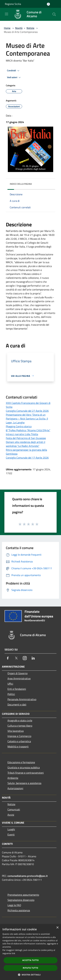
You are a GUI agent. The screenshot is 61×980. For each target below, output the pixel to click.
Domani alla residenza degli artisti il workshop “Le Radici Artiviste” (26, 444)
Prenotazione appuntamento (23, 895)
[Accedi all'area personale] (48, 4)
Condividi (14, 71)
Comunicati (14, 809)
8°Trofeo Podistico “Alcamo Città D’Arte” (28, 430)
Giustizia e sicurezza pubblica (24, 767)
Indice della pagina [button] (21, 184)
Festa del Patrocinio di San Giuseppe (26, 438)
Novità (19, 28)
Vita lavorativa (16, 731)
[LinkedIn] (33, 658)
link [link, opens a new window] (13, 953)
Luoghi (11, 829)
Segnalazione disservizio (21, 900)
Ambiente (13, 778)
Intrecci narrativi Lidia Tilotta (22, 434)
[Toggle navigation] (7, 14)
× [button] (57, 928)
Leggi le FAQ (14, 905)
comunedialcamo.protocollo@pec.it (28, 876)
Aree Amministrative (19, 678)
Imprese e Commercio (19, 736)
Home (7, 28)
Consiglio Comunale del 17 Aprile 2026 (27, 458)
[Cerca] (54, 14)
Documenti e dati (17, 704)
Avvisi (11, 815)
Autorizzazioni (15, 788)
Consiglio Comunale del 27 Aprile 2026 (27, 411)
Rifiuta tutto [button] (30, 968)
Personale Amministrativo (22, 699)
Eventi (11, 835)
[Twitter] (16, 658)
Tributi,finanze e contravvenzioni (26, 773)
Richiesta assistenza (19, 910)
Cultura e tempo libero (20, 726)
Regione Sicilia (13, 4)
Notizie (30, 28)
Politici (11, 694)
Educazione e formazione (21, 762)
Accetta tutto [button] (30, 960)
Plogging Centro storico (19, 426)
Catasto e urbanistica (19, 741)
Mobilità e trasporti (18, 746)
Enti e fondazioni (17, 689)
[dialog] (30, 952)
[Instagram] (25, 658)
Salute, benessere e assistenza (24, 783)
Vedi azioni (14, 77)
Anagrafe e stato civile (20, 720)
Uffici (10, 684)
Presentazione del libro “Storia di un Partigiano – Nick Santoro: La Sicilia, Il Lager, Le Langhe (27, 419)
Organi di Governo (17, 673)
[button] (31, 975)
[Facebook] (8, 658)
